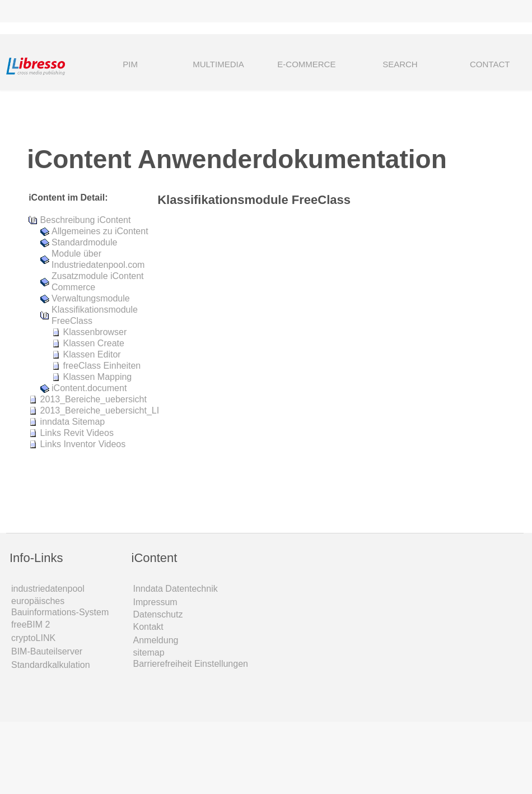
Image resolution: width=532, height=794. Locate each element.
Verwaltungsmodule (91, 298)
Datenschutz (158, 614)
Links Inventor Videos (83, 444)
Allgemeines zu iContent (100, 231)
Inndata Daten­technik (176, 589)
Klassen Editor (92, 354)
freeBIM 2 (31, 624)
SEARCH (387, 65)
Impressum (155, 602)
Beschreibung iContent (86, 220)
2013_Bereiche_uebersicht (94, 399)
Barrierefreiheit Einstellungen (191, 664)
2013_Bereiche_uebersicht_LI (100, 410)
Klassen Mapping (97, 377)
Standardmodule (84, 242)
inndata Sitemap (73, 422)
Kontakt (148, 627)
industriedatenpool (48, 589)
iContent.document (89, 388)
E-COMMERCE (306, 64)
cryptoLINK (33, 638)
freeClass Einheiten (102, 366)
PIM (130, 64)
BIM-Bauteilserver (47, 651)
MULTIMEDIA (218, 64)
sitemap (149, 653)
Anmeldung (156, 640)
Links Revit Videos (77, 433)
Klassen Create (93, 343)
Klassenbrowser (95, 332)
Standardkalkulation (51, 665)
